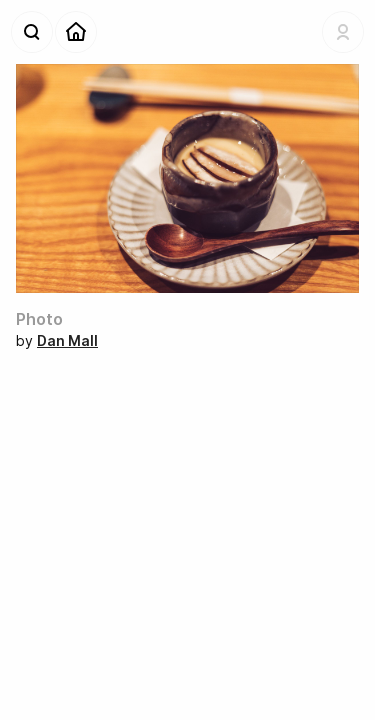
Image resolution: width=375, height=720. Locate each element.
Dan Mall (67, 340)
